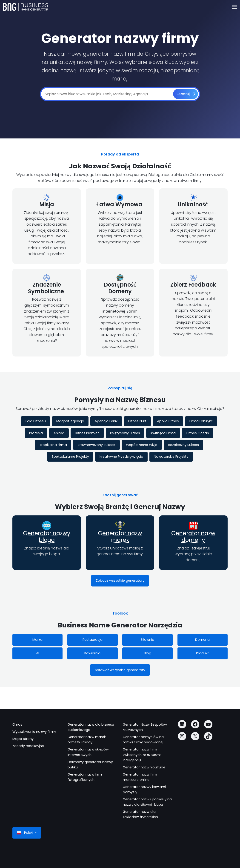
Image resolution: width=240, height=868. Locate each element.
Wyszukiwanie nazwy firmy (34, 732)
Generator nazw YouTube (144, 767)
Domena (202, 640)
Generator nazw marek (120, 537)
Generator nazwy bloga (47, 537)
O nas (17, 724)
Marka (37, 640)
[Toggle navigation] (234, 7)
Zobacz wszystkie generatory (120, 581)
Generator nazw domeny (193, 537)
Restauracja (93, 640)
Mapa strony (23, 739)
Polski (25, 833)
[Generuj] (186, 94)
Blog (148, 653)
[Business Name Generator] (25, 7)
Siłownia (147, 640)
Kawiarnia (92, 653)
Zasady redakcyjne (28, 746)
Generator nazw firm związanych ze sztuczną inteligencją (142, 755)
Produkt (202, 653)
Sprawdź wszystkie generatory (120, 670)
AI (38, 653)
